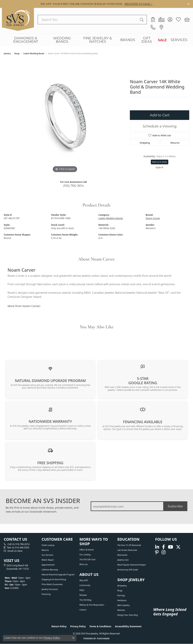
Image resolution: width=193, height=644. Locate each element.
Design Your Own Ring (128, 615)
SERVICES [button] (179, 40)
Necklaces (122, 600)
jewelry (7, 53)
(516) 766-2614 (74, 186)
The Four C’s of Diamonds (129, 545)
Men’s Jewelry (123, 605)
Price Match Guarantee (52, 584)
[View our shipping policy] (50, 450)
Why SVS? (84, 580)
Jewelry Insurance (50, 589)
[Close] (188, 4)
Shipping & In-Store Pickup (54, 579)
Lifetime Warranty (50, 570)
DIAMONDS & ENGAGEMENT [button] (26, 40)
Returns (175, 143)
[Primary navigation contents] (96, 40)
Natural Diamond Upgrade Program (58, 575)
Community (85, 585)
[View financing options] (143, 409)
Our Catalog (85, 555)
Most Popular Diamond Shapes (131, 565)
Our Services (47, 555)
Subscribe (175, 506)
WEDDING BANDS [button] (62, 40)
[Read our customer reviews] (143, 366)
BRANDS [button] (128, 40)
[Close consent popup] (73, 638)
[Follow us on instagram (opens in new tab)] (164, 552)
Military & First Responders (92, 605)
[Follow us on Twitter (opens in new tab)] (178, 547)
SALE (162, 40)
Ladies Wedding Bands (34, 53)
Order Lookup (48, 545)
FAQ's (82, 590)
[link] (153, 20)
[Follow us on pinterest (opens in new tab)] (157, 552)
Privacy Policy (78, 626)
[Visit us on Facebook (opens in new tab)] (164, 547)
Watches (121, 610)
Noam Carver (153, 218)
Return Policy (59, 626)
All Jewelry (122, 586)
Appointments (48, 565)
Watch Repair (48, 560)
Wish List (84, 564)
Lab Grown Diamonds (127, 550)
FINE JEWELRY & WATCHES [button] (98, 40)
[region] (65, 117)
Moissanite (122, 555)
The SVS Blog (85, 600)
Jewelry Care (123, 560)
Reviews (83, 595)
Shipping (145, 143)
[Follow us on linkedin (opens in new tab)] (157, 547)
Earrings (121, 595)
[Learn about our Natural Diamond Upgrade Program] (50, 368)
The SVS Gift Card (87, 559)
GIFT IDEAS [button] (147, 40)
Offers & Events (87, 550)
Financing (46, 594)
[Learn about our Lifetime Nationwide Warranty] (50, 409)
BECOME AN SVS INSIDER (43, 501)
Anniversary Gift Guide (128, 570)
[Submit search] (142, 20)
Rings (17, 53)
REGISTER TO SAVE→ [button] (139, 4)
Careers (83, 610)
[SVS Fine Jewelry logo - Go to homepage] (18, 19)
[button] (170, 20)
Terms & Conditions (100, 626)
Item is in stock (160, 162)
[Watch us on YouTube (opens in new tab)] (170, 547)
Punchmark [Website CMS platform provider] (103, 639)
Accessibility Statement (128, 626)
